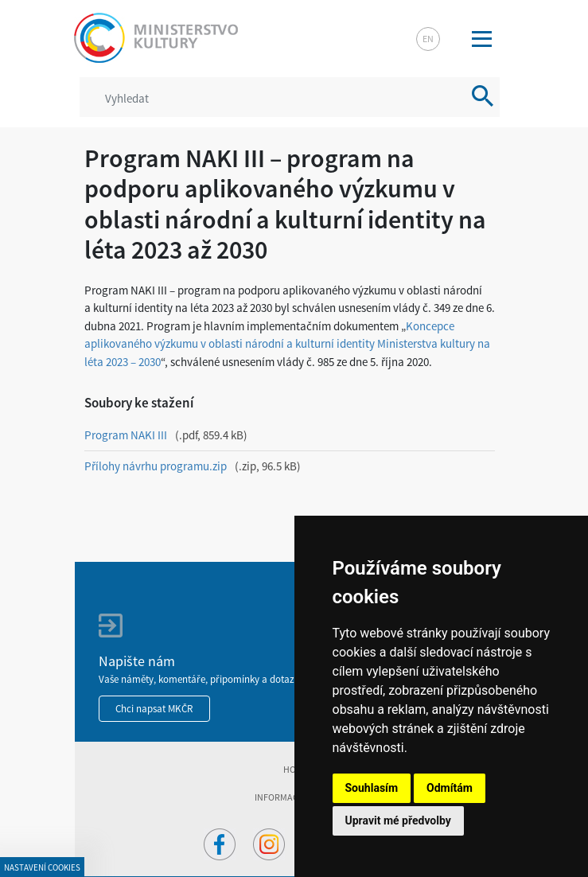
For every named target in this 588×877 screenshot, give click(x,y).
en (428, 39)
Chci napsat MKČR (154, 709)
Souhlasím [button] (372, 788)
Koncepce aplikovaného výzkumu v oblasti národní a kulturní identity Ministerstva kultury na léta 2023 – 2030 (287, 344)
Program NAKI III (126, 435)
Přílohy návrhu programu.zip (156, 466)
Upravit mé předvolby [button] (398, 820)
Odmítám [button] (450, 788)
